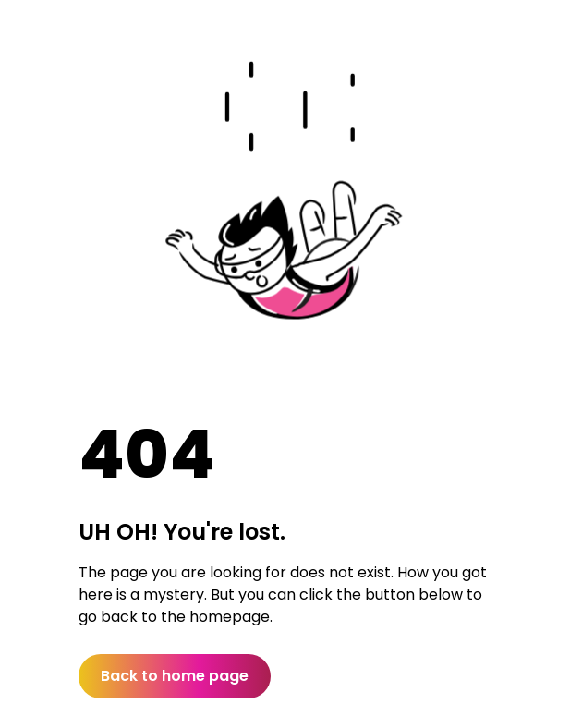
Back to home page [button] (175, 676)
